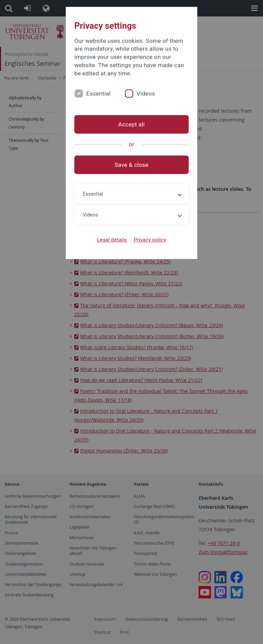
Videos (146, 94)
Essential (98, 94)
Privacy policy (150, 240)
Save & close (132, 165)
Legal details (112, 240)
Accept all (131, 124)
